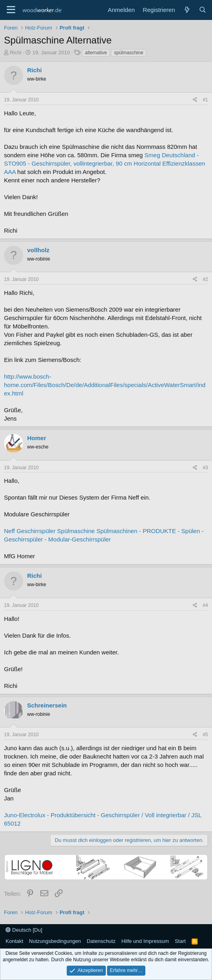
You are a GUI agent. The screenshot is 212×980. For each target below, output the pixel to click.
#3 (205, 468)
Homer (37, 438)
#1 (205, 100)
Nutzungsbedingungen (55, 941)
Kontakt (14, 941)
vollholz (38, 250)
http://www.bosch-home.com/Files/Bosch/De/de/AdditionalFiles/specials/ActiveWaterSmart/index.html (105, 385)
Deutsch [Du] (24, 930)
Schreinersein (47, 705)
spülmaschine (128, 53)
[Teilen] (195, 100)
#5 (205, 735)
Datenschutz (101, 941)
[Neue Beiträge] (187, 10)
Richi (16, 52)
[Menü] (11, 10)
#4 (205, 605)
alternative (96, 53)
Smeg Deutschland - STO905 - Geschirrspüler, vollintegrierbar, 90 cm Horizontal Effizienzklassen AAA (105, 163)
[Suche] (203, 10)
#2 (205, 279)
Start (180, 941)
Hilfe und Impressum (145, 941)
